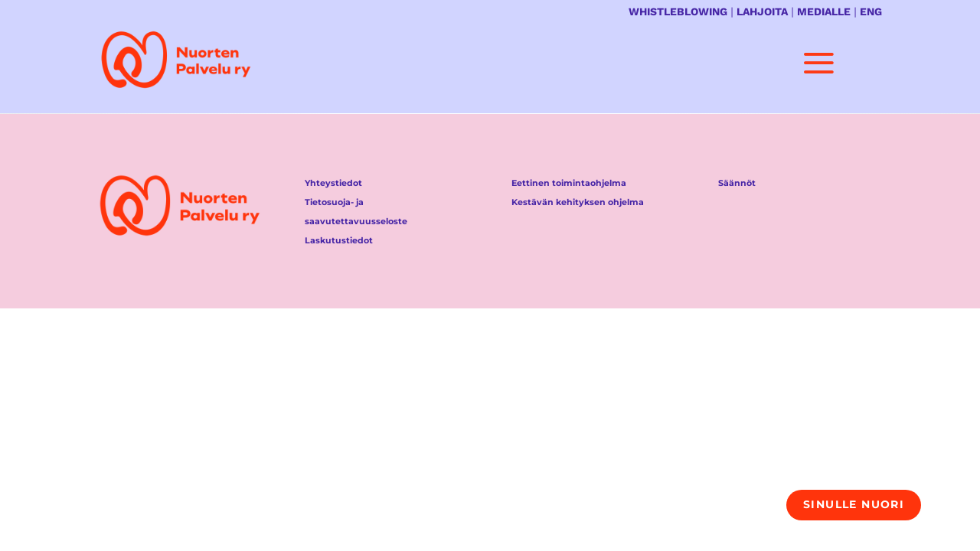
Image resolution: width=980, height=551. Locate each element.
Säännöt (737, 183)
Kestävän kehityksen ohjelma (578, 202)
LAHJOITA (762, 11)
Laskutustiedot (339, 240)
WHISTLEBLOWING (678, 11)
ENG (871, 11)
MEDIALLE (824, 11)
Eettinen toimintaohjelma (569, 183)
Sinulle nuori (854, 504)
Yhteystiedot (333, 183)
